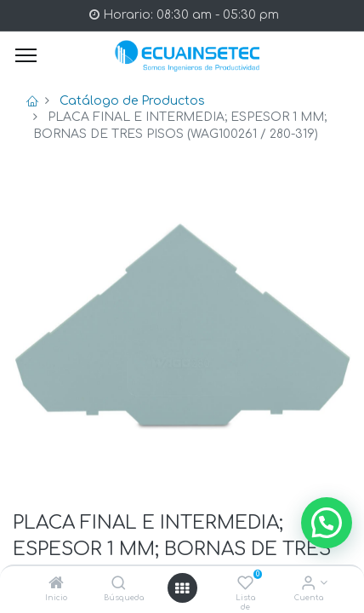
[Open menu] (182, 588)
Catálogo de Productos (132, 101)
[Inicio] (56, 584)
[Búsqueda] (119, 584)
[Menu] (26, 55)
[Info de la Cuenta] (308, 584)
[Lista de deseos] (245, 584)
